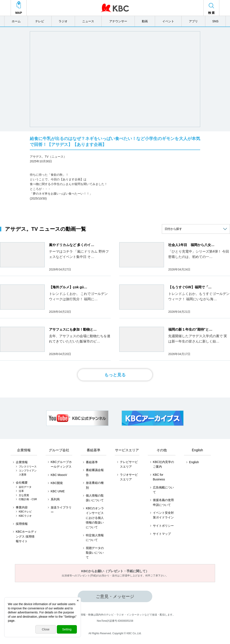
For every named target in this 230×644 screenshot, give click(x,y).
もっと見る (115, 375)
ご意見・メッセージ (115, 596)
